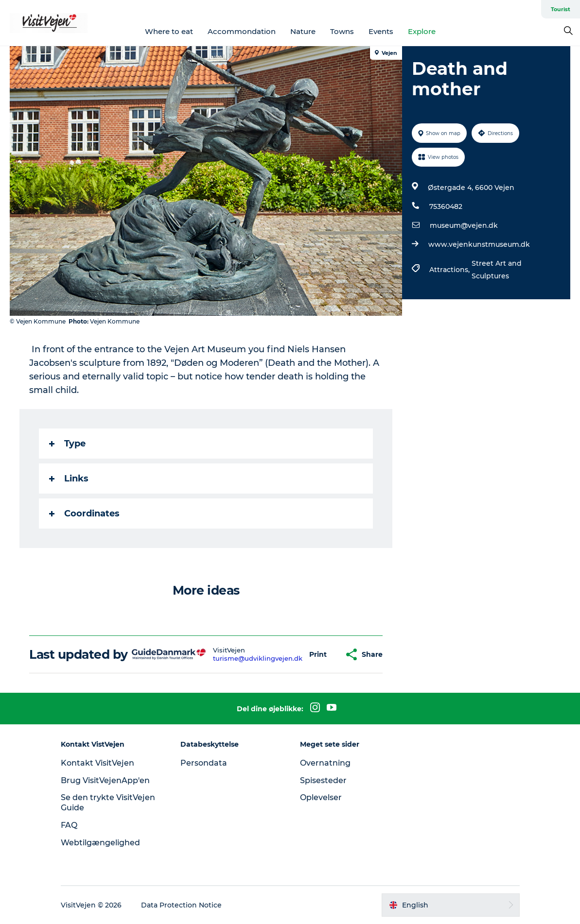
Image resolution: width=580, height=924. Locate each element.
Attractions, (450, 270)
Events (381, 31)
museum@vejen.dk (464, 225)
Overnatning (325, 763)
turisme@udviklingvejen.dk (258, 658)
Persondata (204, 763)
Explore (422, 31)
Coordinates (84, 513)
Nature (303, 31)
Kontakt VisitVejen (97, 763)
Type (67, 444)
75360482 (446, 206)
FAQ (69, 825)
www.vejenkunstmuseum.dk (479, 244)
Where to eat (169, 31)
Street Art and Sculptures (497, 270)
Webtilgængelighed (100, 843)
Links (69, 479)
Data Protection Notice (181, 905)
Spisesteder (323, 780)
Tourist (561, 9)
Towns (342, 31)
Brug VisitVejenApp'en (105, 780)
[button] (318, 655)
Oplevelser (321, 797)
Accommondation (242, 31)
